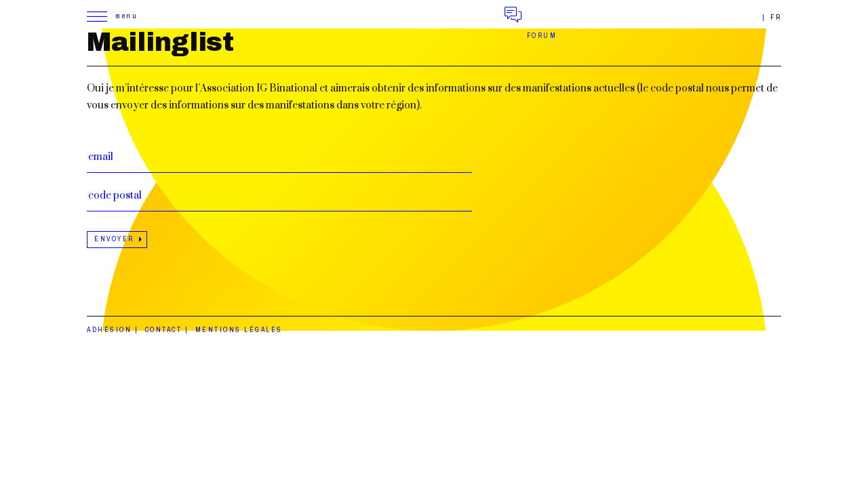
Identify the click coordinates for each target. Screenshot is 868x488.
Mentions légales (239, 330)
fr (776, 17)
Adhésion (109, 330)
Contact (164, 330)
